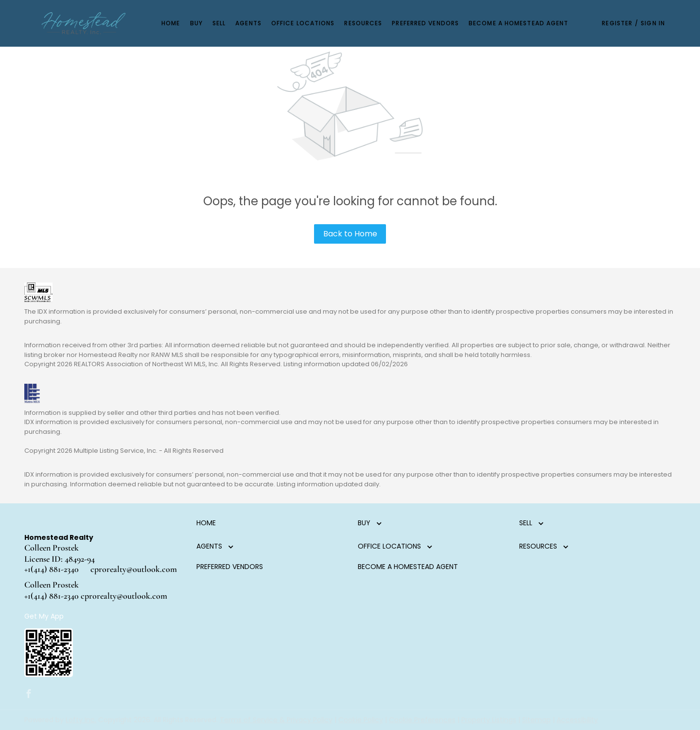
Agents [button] (248, 23)
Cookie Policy (361, 720)
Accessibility (577, 720)
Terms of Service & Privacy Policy (276, 720)
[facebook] (29, 694)
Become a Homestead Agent (518, 23)
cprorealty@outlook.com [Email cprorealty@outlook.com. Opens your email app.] (134, 569)
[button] (84, 23)
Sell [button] (219, 23)
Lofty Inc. (81, 720)
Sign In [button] (653, 23)
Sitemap (536, 720)
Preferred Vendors (425, 23)
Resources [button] (363, 23)
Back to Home (350, 234)
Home (171, 23)
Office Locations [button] (303, 23)
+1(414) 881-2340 (52, 569)
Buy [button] (196, 23)
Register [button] (617, 23)
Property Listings (489, 720)
